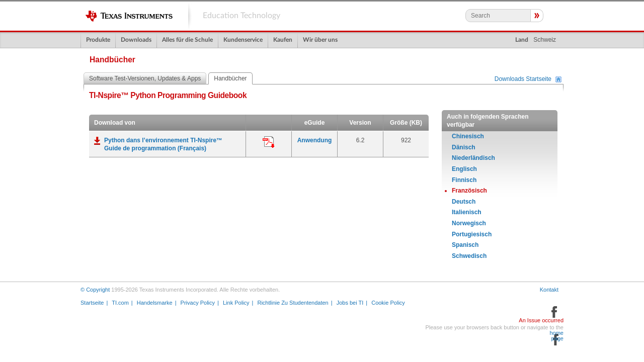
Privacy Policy (198, 303)
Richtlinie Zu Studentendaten (293, 303)
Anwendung (315, 140)
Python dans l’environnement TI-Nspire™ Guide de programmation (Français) (163, 144)
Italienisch (467, 212)
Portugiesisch (472, 234)
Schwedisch (469, 256)
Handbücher (230, 78)
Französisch (469, 191)
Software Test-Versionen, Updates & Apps (145, 78)
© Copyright (95, 290)
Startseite (92, 303)
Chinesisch (468, 136)
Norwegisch (469, 223)
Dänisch (464, 147)
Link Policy (236, 303)
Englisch (464, 169)
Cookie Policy (388, 303)
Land (522, 40)
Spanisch (465, 245)
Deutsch (464, 202)
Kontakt (549, 290)
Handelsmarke (155, 303)
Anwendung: (269, 142)
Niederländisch (473, 158)
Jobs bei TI (350, 303)
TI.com (120, 303)
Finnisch (464, 180)
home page (556, 336)
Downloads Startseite (523, 79)
